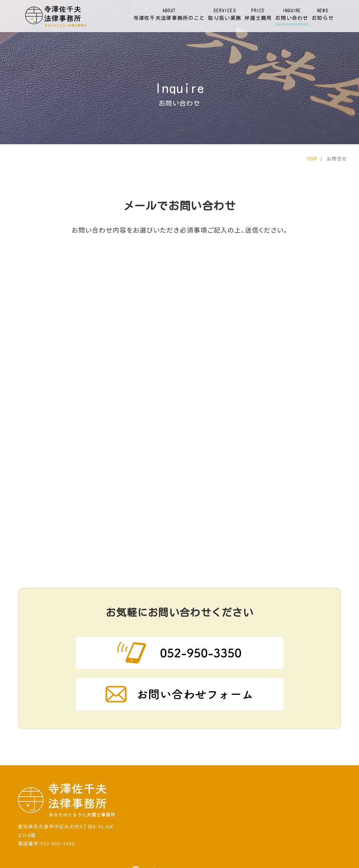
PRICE (258, 15)
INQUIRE (292, 15)
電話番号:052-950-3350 (47, 789)
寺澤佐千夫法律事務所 (165, 854)
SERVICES (225, 15)
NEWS (323, 15)
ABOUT (169, 15)
